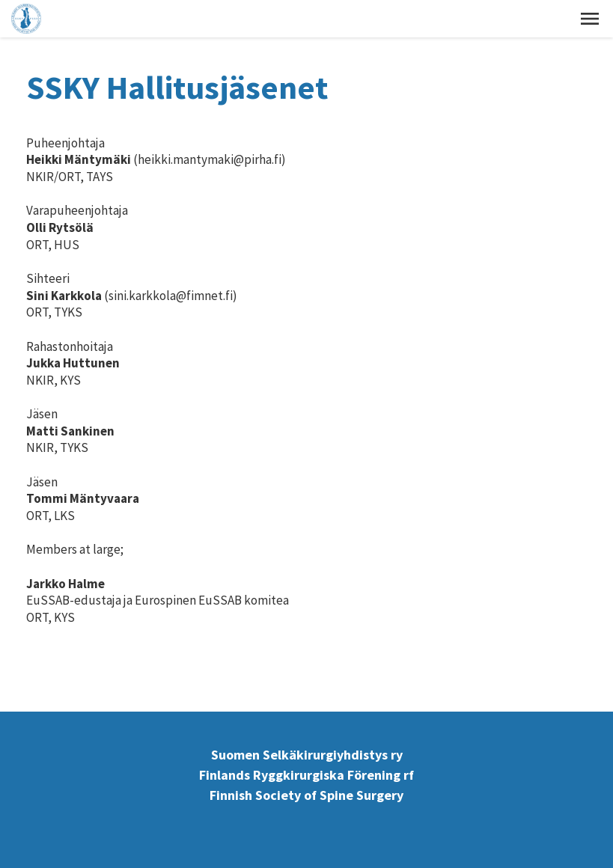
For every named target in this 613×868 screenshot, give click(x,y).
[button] (590, 19)
